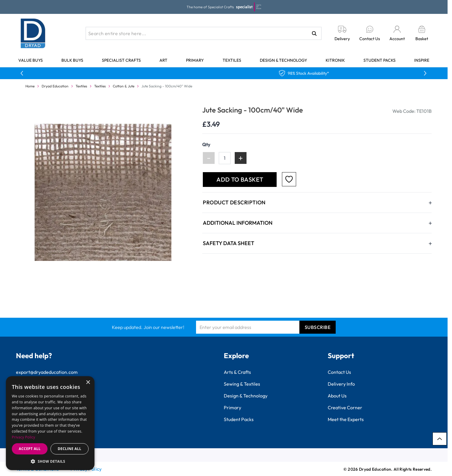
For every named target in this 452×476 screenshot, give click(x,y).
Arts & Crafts (237, 372)
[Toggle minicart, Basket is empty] (422, 34)
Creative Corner (345, 407)
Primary (195, 60)
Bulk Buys (72, 60)
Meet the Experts (346, 419)
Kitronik (335, 60)
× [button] (88, 383)
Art (163, 60)
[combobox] (204, 33)
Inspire (422, 60)
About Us (337, 396)
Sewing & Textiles (242, 384)
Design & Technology (283, 60)
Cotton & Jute (124, 86)
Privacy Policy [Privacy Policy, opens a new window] (23, 437)
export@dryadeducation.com (47, 372)
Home (30, 86)
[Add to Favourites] (289, 179)
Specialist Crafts (121, 60)
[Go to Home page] (33, 33)
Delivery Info (341, 384)
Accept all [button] (30, 449)
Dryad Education (55, 86)
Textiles (232, 60)
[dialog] (50, 423)
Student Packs (380, 60)
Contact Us (339, 372)
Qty (206, 144)
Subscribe (318, 327)
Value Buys (31, 60)
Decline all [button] (70, 449)
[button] (50, 461)
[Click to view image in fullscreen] (104, 192)
